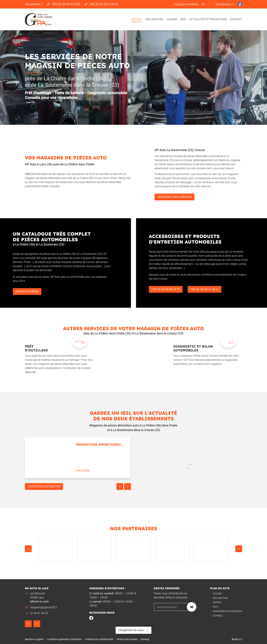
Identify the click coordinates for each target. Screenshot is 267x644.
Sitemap (145, 639)
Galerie (172, 19)
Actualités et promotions (208, 19)
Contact (236, 19)
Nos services (154, 19)
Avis (183, 19)
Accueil (137, 19)
